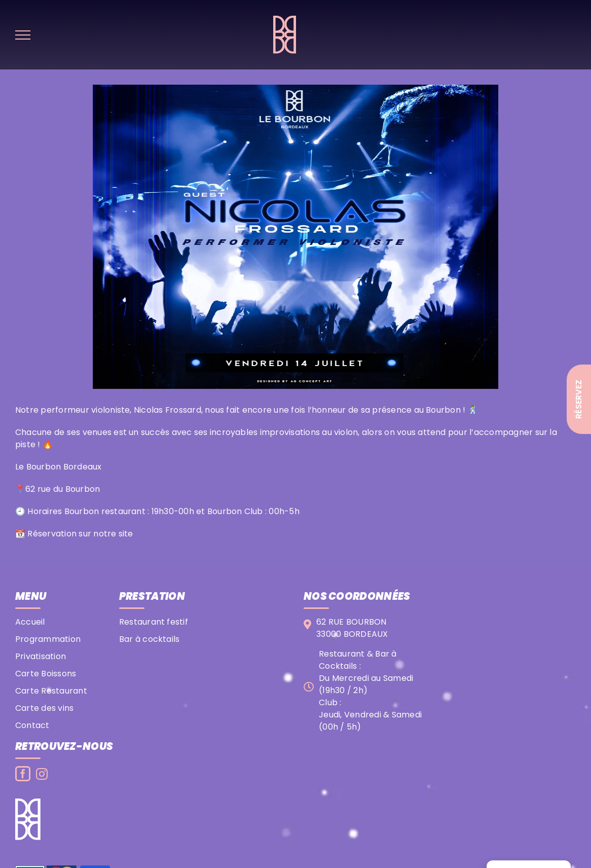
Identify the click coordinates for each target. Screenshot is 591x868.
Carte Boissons (46, 674)
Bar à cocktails (150, 639)
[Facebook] (23, 774)
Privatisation (41, 656)
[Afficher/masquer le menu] (23, 35)
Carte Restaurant (51, 691)
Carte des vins (44, 708)
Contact (32, 725)
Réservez (579, 399)
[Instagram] (42, 774)
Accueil (30, 622)
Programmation (48, 639)
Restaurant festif (154, 622)
